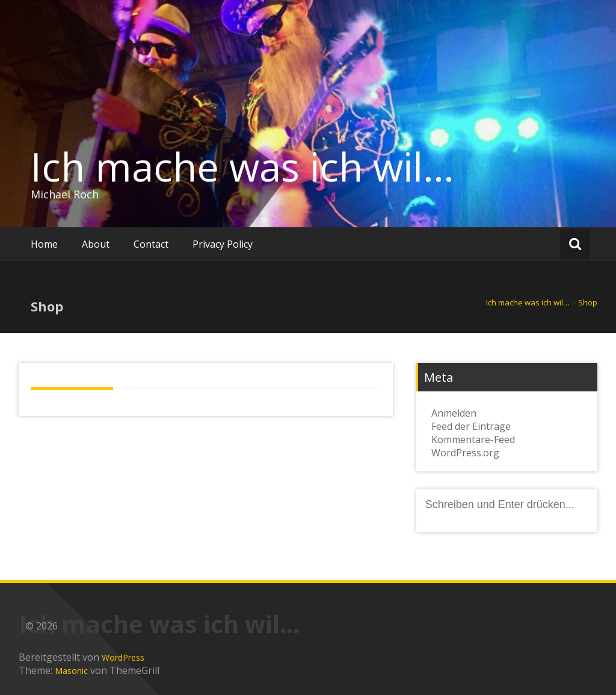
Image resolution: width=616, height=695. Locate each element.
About (96, 244)
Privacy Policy (223, 244)
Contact (151, 244)
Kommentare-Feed (473, 439)
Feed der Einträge (471, 426)
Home (44, 244)
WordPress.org (465, 453)
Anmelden (454, 413)
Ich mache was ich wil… (242, 167)
